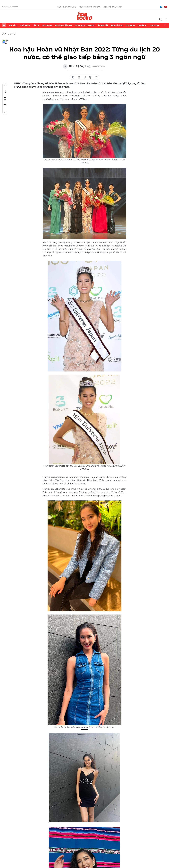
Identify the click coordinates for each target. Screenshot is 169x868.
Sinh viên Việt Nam (113, 7)
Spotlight (142, 25)
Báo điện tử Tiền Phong (85, 16)
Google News (4, 42)
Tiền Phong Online (67, 7)
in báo (90, 77)
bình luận (96, 77)
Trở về (5, 112)
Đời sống (13, 25)
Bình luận (5, 105)
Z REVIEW (130, 25)
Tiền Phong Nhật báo (90, 7)
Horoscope (155, 25)
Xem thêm (165, 25)
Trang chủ (4, 25)
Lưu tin (5, 99)
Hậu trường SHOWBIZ (85, 25)
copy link (84, 77)
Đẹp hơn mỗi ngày (63, 25)
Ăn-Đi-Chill (103, 25)
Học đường (47, 25)
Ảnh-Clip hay (117, 25)
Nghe (5, 85)
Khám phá (25, 25)
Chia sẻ (5, 92)
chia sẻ (73, 77)
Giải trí (36, 25)
